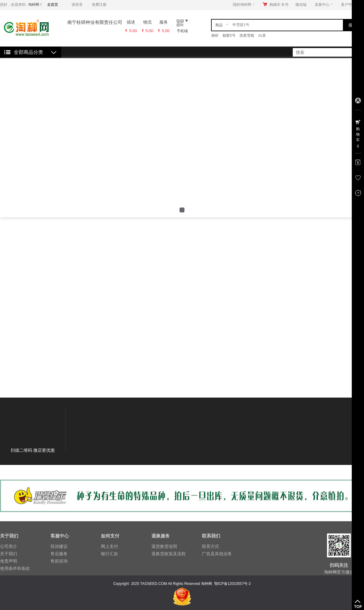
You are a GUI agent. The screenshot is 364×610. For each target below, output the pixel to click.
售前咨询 (59, 561)
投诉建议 (59, 546)
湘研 (215, 36)
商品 (219, 25)
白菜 (262, 36)
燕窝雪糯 (247, 36)
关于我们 (9, 554)
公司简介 (9, 546)
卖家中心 (324, 5)
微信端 (301, 5)
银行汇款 (110, 554)
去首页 (53, 5)
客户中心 (350, 5)
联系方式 (210, 546)
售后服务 (59, 554)
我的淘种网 (244, 5)
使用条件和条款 (15, 568)
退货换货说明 (164, 546)
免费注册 (99, 5)
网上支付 (110, 546)
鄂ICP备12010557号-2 (232, 584)
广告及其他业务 (217, 554)
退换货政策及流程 (169, 554)
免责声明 (9, 561)
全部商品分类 (28, 52)
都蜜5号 (229, 36)
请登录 (77, 5)
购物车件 (279, 5)
